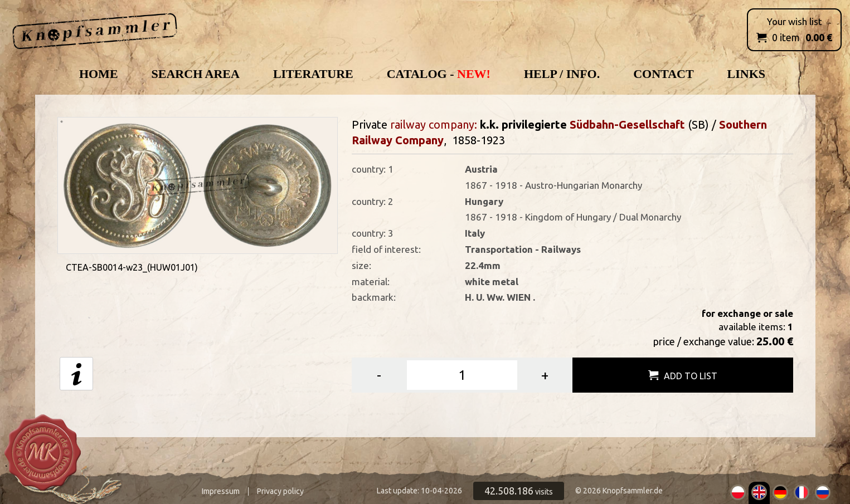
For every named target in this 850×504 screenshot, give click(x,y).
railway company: (434, 124)
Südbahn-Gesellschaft (627, 124)
